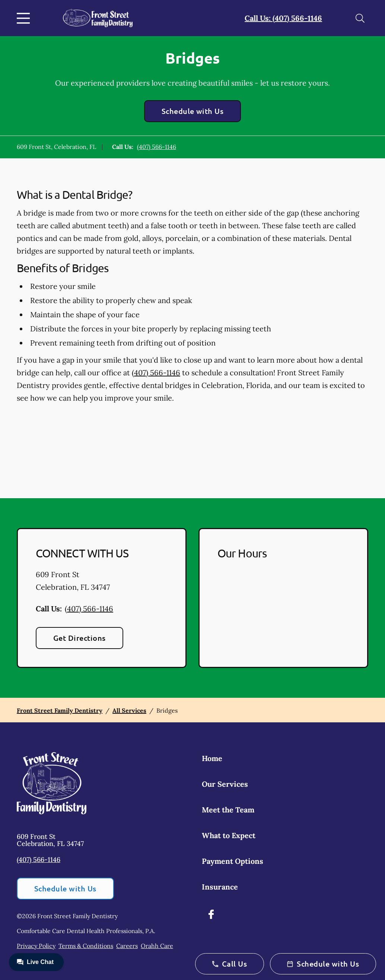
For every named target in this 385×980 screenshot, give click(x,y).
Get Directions (79, 638)
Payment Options (233, 861)
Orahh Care (157, 946)
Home (212, 758)
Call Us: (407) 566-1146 (283, 18)
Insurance (220, 887)
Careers (127, 946)
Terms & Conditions (86, 946)
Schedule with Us (193, 111)
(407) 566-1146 (157, 147)
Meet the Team (228, 810)
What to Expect (229, 835)
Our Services (225, 784)
